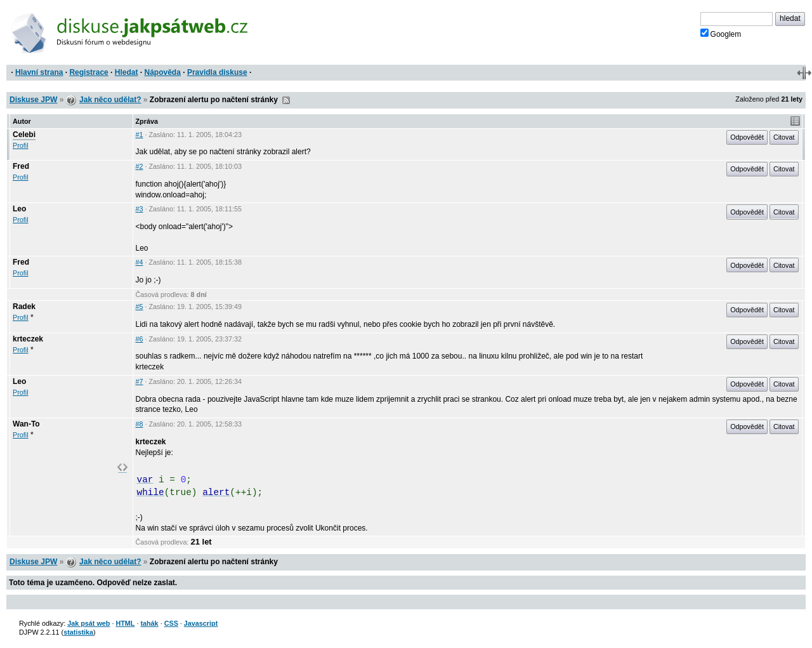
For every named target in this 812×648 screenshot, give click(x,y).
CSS (171, 623)
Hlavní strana (39, 72)
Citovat (784, 137)
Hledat (127, 72)
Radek (24, 307)
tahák (149, 623)
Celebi (24, 135)
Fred (21, 166)
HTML (125, 623)
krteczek (28, 339)
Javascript (201, 623)
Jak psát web (88, 623)
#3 (140, 209)
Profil (21, 145)
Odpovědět (747, 137)
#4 (140, 262)
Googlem (721, 34)
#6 (140, 339)
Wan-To (26, 424)
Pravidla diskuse (217, 72)
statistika (78, 632)
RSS (286, 100)
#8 (140, 424)
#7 (140, 381)
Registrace (88, 72)
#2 (140, 166)
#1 (140, 135)
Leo (19, 209)
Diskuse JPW (33, 100)
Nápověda (163, 72)
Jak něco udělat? (110, 100)
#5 (140, 307)
